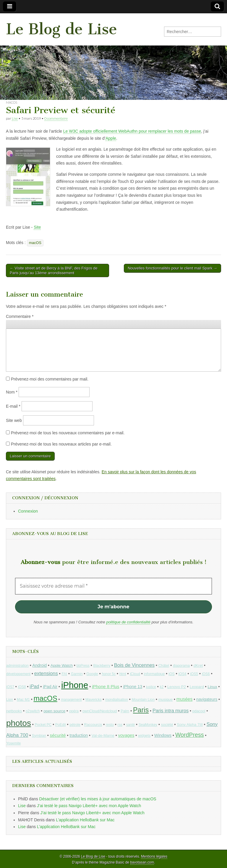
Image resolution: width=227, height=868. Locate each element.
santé (130, 725)
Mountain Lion (143, 700)
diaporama (181, 666)
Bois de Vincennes (134, 665)
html (123, 674)
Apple (111, 138)
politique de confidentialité (128, 622)
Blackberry (102, 666)
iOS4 (182, 674)
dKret (198, 665)
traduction (79, 735)
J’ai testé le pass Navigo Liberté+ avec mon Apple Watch (89, 806)
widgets (144, 736)
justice (151, 687)
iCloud (135, 674)
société (167, 725)
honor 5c (109, 674)
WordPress (190, 735)
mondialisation (117, 700)
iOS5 (194, 674)
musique (166, 699)
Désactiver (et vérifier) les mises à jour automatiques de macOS (98, 799)
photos (19, 723)
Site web (14, 420)
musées (185, 699)
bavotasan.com (142, 862)
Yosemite (13, 743)
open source (54, 711)
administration (17, 666)
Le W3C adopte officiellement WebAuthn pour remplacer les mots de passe (132, 131)
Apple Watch (62, 665)
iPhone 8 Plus (106, 686)
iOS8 (22, 687)
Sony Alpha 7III (190, 725)
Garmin (77, 674)
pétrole (75, 725)
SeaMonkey (148, 725)
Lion (10, 700)
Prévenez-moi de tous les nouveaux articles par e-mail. (61, 444)
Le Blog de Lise (61, 29)
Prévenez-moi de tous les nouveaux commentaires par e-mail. (68, 433)
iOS (172, 674)
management (71, 700)
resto (110, 725)
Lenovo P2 (177, 687)
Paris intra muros (171, 711)
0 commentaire (56, 118)
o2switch (33, 711)
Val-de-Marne (103, 735)
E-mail (13, 406)
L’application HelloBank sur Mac (85, 820)
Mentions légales (154, 856)
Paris (141, 710)
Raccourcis (93, 725)
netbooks (14, 711)
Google (92, 674)
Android (40, 665)
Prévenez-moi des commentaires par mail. (50, 379)
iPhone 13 (133, 687)
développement (18, 674)
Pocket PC (43, 725)
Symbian (39, 736)
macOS (12, 102)
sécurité (58, 735)
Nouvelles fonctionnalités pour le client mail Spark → (172, 268)
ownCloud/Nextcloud (100, 711)
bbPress (83, 666)
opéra (74, 711)
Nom (12, 392)
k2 (162, 687)
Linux (212, 687)
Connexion (28, 511)
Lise (15, 118)
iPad (34, 686)
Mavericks (93, 700)
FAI (64, 674)
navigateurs (207, 699)
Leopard (197, 687)
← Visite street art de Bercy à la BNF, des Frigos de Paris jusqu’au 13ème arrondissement (54, 270)
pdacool (199, 711)
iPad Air (50, 687)
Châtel (164, 666)
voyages (126, 735)
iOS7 (10, 687)
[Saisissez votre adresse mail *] (113, 586)
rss (120, 725)
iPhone (75, 685)
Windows (163, 735)
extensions (46, 673)
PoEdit (61, 725)
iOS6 (206, 674)
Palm (125, 711)
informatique (154, 674)
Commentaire (20, 316)
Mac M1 (23, 700)
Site (37, 227)
